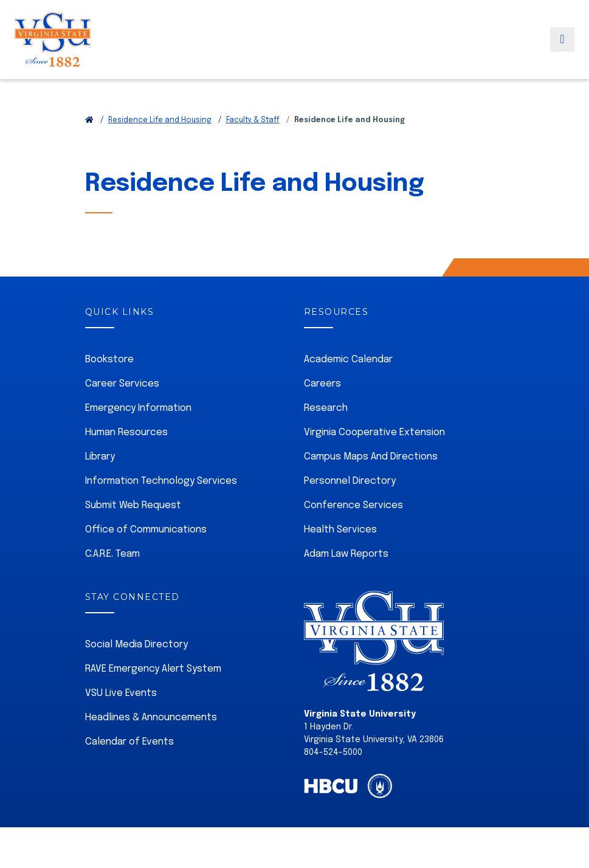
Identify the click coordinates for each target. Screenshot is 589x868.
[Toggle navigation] (562, 50)
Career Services (122, 384)
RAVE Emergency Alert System (153, 669)
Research (326, 408)
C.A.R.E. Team (112, 554)
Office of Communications (146, 530)
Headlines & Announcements (151, 718)
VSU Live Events (121, 693)
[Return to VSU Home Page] (89, 120)
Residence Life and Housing (160, 120)
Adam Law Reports (346, 554)
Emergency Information (138, 408)
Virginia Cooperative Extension (374, 432)
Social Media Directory (136, 645)
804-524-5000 (333, 753)
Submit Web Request (133, 505)
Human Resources (126, 432)
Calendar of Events (129, 742)
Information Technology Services (161, 481)
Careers (322, 384)
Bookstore (109, 360)
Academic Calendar (348, 360)
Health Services (340, 530)
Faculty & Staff (253, 120)
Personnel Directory (350, 481)
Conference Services (353, 505)
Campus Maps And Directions (371, 457)
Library (100, 457)
